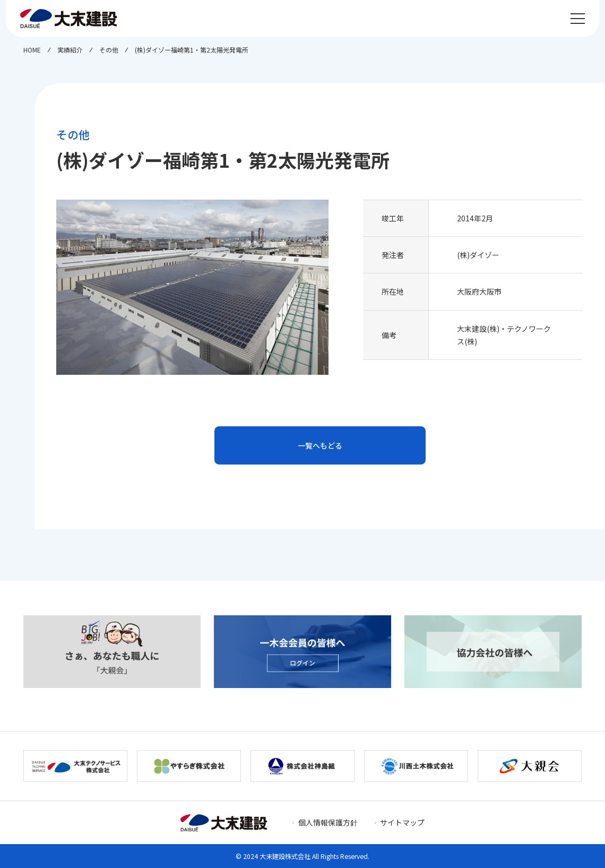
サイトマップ (402, 822)
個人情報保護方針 (328, 822)
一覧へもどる (320, 445)
